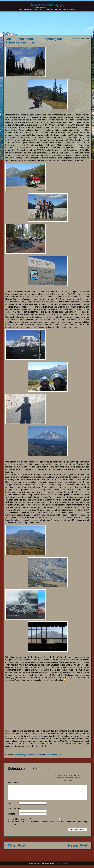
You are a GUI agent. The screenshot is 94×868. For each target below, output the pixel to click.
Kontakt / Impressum (69, 9)
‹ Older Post (15, 848)
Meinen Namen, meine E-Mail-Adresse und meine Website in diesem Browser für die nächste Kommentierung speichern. (47, 825)
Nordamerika (31, 755)
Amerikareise (39, 9)
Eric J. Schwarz (62, 866)
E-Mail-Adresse (15, 811)
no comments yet (54, 755)
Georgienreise (29, 9)
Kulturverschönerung (47, 5)
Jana (41, 755)
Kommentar (14, 783)
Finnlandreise (49, 9)
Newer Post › (79, 848)
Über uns (58, 9)
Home (20, 9)
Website (11, 817)
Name (11, 806)
